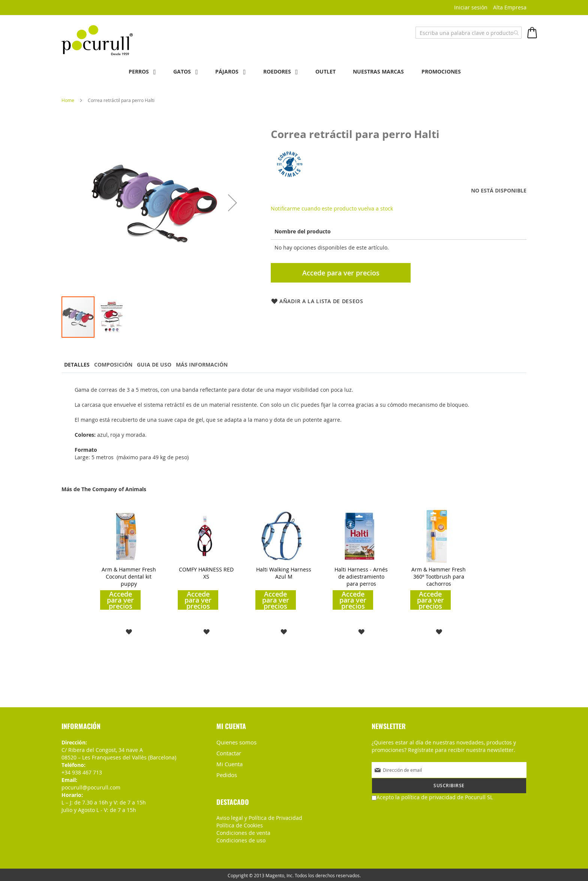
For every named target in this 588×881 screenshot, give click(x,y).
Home (68, 100)
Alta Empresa (510, 7)
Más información (211, 364)
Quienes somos (236, 742)
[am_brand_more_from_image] (126, 560)
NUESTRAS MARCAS (384, 71)
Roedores (277, 71)
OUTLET (328, 71)
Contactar (229, 752)
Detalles (78, 364)
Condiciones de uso (241, 839)
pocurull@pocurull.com (91, 787)
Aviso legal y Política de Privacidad (259, 816)
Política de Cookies (240, 824)
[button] (232, 202)
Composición (117, 364)
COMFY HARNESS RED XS (206, 573)
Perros (130, 71)
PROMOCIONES (450, 71)
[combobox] (469, 33)
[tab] (78, 365)
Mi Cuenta (229, 763)
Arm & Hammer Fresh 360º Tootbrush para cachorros (439, 576)
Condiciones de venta (243, 831)
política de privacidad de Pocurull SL (447, 797)
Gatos (176, 71)
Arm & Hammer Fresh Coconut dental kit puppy (129, 576)
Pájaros (224, 71)
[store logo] (97, 39)
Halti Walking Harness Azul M (284, 573)
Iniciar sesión (471, 7)
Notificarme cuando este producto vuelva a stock (332, 208)
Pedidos (226, 774)
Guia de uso (160, 364)
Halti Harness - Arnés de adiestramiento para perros (361, 576)
